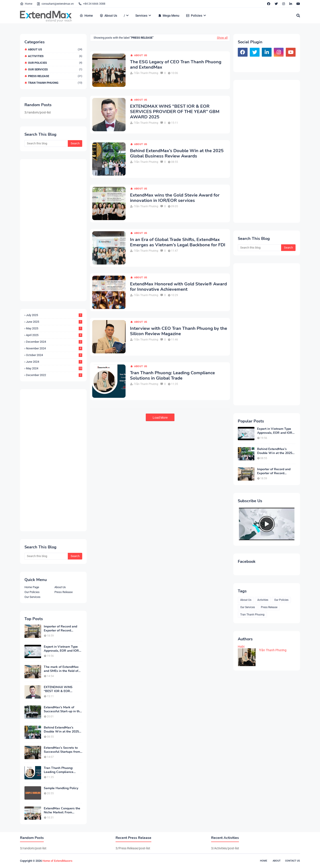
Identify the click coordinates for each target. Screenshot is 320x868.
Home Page (32, 587)
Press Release (55, 76)
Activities (55, 56)
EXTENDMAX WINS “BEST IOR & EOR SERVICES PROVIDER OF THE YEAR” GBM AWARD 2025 (63, 689)
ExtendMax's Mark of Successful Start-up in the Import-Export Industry (63, 709)
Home (26, 4)
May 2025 (54, 328)
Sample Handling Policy (61, 788)
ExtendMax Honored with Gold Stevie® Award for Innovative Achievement (178, 287)
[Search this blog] (46, 143)
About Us (55, 49)
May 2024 (54, 368)
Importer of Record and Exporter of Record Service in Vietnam (60, 629)
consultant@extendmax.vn (55, 4)
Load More (160, 418)
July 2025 (54, 315)
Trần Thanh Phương (146, 73)
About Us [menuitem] (108, 16)
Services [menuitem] (141, 16)
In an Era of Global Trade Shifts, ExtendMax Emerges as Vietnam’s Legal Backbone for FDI (178, 242)
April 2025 (54, 335)
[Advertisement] (53, 230)
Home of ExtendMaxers (57, 861)
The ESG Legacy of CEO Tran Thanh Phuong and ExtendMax (176, 65)
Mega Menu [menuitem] (169, 16)
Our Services (55, 69)
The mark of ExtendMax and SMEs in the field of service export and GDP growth (61, 669)
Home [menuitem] (86, 16)
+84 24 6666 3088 (92, 4)
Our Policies (55, 63)
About (277, 861)
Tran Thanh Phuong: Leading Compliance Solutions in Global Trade (62, 770)
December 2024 (54, 342)
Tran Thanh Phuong (55, 83)
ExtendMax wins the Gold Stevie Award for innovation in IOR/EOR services (175, 198)
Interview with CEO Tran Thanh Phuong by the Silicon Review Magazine (179, 331)
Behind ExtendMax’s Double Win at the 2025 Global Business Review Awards (61, 730)
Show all (222, 38)
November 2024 (54, 348)
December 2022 (54, 375)
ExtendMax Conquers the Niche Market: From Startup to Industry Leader (63, 810)
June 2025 (54, 322)
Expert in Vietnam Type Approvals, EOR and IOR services (61, 649)
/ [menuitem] (124, 16)
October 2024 (54, 355)
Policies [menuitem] (194, 16)
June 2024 (54, 362)
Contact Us (293, 861)
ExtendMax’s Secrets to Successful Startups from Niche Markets (62, 750)
